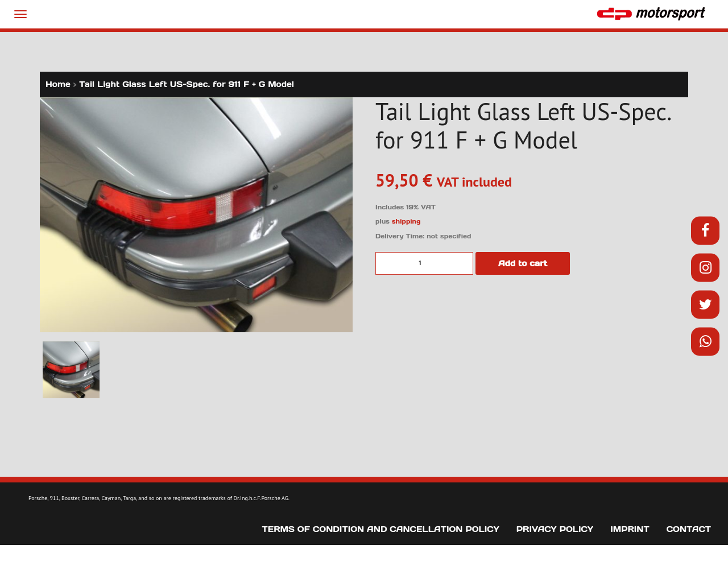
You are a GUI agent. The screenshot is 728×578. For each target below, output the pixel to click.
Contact (689, 529)
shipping (406, 221)
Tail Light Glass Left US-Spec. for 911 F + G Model (187, 84)
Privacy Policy (555, 529)
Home (58, 84)
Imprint (630, 529)
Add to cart (523, 263)
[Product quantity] (424, 263)
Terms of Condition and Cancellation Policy (381, 529)
